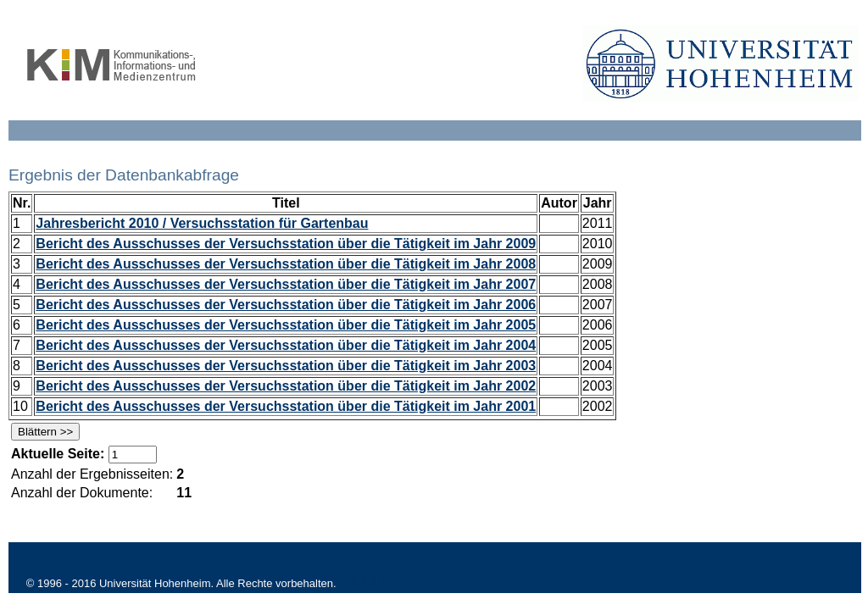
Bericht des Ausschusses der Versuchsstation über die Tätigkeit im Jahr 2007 (286, 284)
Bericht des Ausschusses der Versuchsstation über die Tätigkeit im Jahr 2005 (286, 325)
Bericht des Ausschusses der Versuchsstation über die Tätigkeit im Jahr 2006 (286, 305)
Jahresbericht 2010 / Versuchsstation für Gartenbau (202, 223)
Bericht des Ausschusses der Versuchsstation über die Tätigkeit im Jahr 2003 (286, 366)
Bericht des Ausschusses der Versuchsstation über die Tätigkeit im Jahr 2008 (286, 264)
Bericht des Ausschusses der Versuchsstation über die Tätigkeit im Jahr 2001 (286, 406)
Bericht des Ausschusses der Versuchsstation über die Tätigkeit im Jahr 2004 (286, 345)
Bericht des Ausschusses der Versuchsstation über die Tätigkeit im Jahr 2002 (286, 386)
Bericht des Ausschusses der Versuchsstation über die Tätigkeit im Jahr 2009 (286, 244)
